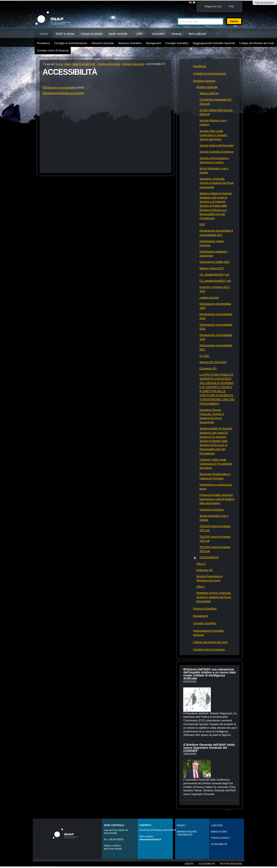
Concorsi (217, 825)
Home (44, 34)
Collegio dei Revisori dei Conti (257, 43)
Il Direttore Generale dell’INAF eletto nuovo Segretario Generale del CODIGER (209, 748)
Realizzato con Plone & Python (44, 866)
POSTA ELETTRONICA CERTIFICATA (158, 830)
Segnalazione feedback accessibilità (63, 93)
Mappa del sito (213, 6)
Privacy (181, 825)
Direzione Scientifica (130, 43)
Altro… (230, 810)
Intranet (176, 34)
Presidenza (43, 43)
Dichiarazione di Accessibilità (59, 88)
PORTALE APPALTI (221, 838)
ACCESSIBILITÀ (219, 844)
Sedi (67, 64)
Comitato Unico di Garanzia (53, 51)
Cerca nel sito (177, 15)
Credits (189, 864)
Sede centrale (118, 34)
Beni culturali (197, 34)
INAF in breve (65, 34)
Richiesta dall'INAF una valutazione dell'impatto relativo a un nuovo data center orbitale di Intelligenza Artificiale (209, 674)
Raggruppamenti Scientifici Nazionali (214, 43)
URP (140, 34)
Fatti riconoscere (264, 3)
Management (153, 43)
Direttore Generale (133, 64)
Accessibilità (207, 864)
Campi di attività (92, 34)
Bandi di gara (219, 832)
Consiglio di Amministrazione (71, 43)
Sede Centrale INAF (84, 64)
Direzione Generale (103, 43)
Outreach (158, 34)
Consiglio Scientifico (177, 43)
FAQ (232, 6)
